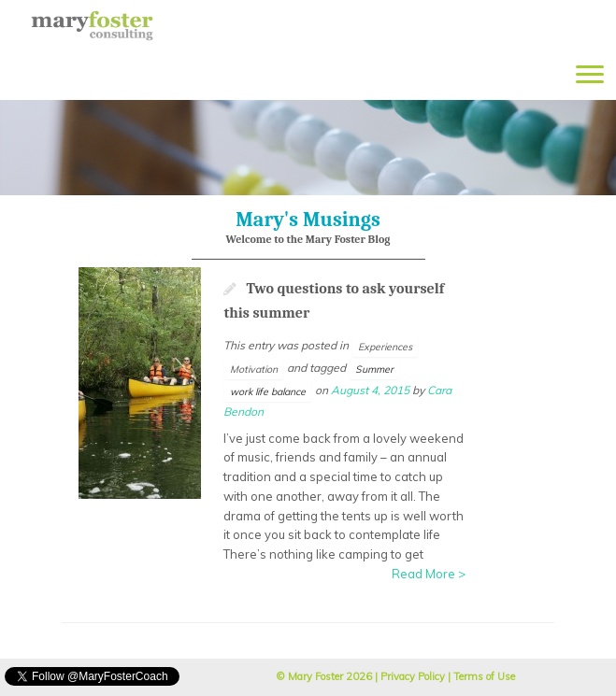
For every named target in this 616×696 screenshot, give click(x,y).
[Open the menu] (590, 76)
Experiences (385, 347)
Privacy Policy (413, 676)
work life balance (268, 391)
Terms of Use (484, 676)
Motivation (254, 369)
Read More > (429, 574)
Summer (374, 369)
